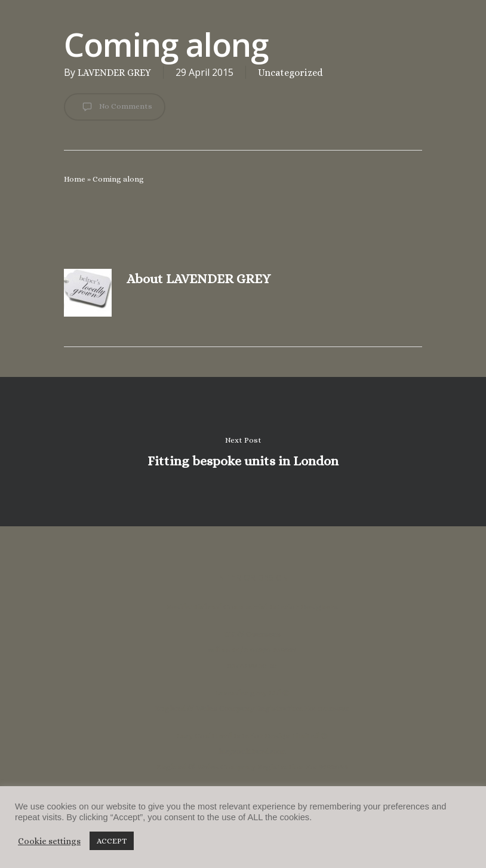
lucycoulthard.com (252, 751)
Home (75, 179)
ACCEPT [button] (112, 841)
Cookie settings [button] (49, 841)
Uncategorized (290, 73)
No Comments (115, 107)
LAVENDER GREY (114, 73)
